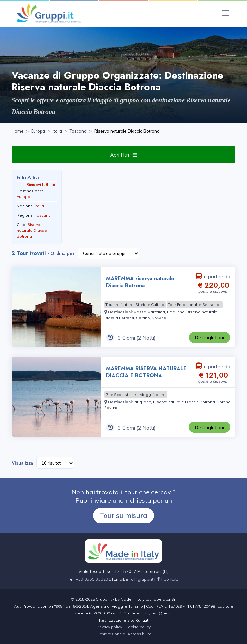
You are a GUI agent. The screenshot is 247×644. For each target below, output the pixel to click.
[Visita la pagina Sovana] (159, 318)
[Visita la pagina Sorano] (143, 318)
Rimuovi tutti (41, 184)
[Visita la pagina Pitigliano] (176, 312)
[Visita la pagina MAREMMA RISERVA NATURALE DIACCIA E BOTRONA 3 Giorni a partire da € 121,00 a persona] (56, 397)
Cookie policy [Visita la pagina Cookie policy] (138, 627)
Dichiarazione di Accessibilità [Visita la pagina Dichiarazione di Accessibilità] (124, 634)
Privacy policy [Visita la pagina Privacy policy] (109, 627)
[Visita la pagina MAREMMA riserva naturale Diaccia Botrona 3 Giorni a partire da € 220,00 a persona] (56, 307)
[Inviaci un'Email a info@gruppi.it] (140, 579)
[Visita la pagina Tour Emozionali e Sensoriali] (195, 305)
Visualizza (22, 463)
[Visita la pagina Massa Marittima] (149, 312)
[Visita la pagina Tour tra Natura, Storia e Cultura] (135, 305)
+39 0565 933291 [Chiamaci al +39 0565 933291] (93, 579)
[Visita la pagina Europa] (38, 131)
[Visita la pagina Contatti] (171, 579)
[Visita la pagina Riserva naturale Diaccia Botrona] (184, 402)
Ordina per (63, 253)
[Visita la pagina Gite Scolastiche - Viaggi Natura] (136, 395)
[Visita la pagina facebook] (158, 579)
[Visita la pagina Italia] (57, 131)
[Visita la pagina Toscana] (78, 131)
